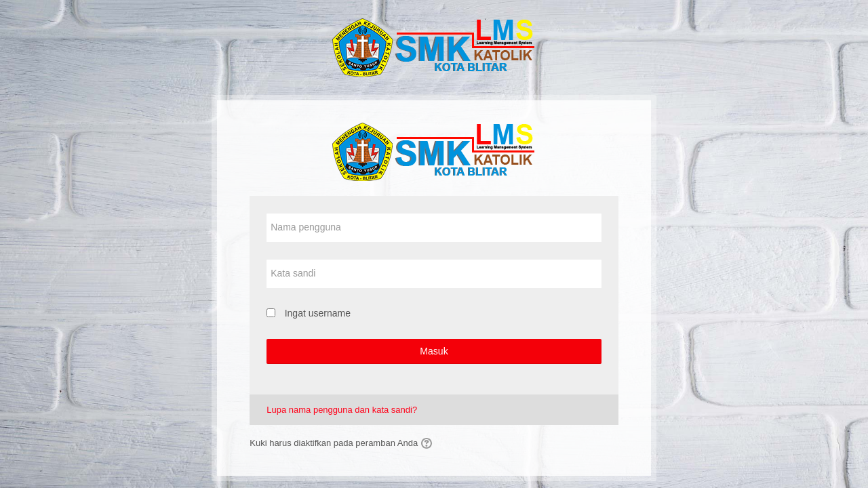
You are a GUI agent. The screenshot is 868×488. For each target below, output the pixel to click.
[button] (429, 443)
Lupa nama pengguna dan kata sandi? (342, 410)
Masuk (434, 351)
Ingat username (318, 313)
